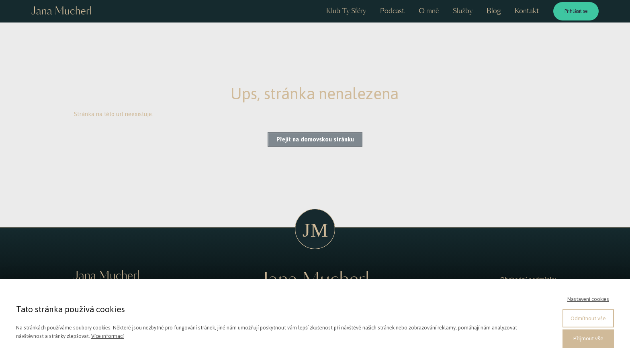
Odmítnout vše (588, 318)
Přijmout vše (588, 338)
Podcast (392, 11)
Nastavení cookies (588, 299)
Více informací (107, 336)
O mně (429, 11)
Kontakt (527, 11)
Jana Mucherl (61, 11)
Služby (463, 11)
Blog (494, 11)
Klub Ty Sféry (346, 11)
